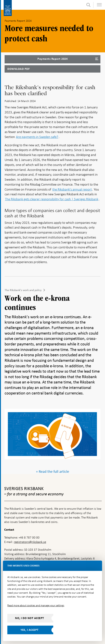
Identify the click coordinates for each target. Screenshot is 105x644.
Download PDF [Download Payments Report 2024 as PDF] (18, 69)
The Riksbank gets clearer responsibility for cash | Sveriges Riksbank (52, 199)
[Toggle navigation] (99, 5)
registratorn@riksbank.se (30, 542)
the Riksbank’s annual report (72, 189)
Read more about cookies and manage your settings (36, 605)
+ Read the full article (52, 472)
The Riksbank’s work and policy (23, 290)
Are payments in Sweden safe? (37, 137)
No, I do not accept (30, 618)
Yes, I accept (30, 630)
